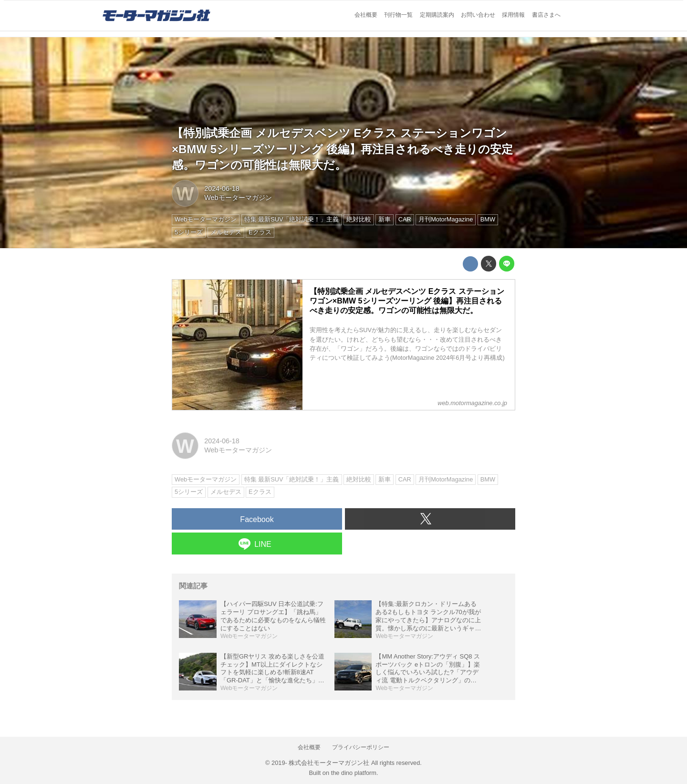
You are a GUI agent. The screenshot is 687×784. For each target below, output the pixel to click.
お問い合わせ (478, 15)
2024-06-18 (222, 188)
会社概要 (366, 15)
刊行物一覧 (398, 15)
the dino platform (354, 773)
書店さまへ (546, 15)
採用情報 (513, 15)
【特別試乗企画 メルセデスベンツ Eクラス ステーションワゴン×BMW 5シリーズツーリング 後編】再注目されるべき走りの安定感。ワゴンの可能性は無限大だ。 (342, 149)
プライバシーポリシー (361, 747)
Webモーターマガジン (238, 198)
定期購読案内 (437, 15)
